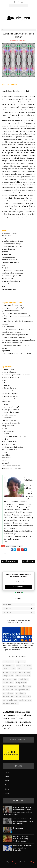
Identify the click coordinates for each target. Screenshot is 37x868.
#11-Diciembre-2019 (10, 679)
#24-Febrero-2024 (25, 700)
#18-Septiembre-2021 (22, 690)
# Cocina (20, 546)
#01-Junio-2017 (8, 662)
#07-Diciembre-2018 (10, 672)
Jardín (7, 777)
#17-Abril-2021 (8, 690)
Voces (7, 789)
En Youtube (19, 613)
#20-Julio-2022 (21, 693)
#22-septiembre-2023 (23, 697)
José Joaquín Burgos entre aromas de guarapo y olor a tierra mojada (23, 821)
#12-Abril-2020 (24, 679)
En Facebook (19, 608)
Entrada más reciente (9, 561)
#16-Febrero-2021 (25, 686)
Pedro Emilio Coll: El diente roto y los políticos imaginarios (23, 848)
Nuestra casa (18, 828)
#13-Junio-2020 (8, 683)
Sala (6, 785)
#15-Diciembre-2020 (10, 686)
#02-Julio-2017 (20, 662)
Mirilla (7, 781)
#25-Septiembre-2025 (11, 704)
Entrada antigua (29, 561)
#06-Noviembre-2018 (25, 669)
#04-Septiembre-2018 (24, 665)
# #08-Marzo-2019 (11, 546)
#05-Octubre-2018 (9, 669)
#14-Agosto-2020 (21, 683)
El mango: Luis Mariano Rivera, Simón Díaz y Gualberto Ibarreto (22, 839)
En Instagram (19, 604)
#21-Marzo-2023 (9, 697)
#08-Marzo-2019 (17, 40)
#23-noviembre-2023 (10, 700)
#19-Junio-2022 (8, 693)
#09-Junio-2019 (8, 676)
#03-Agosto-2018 (9, 665)
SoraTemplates (14, 862)
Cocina (25, 40)
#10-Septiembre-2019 (23, 676)
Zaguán (7, 793)
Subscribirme (18, 587)
